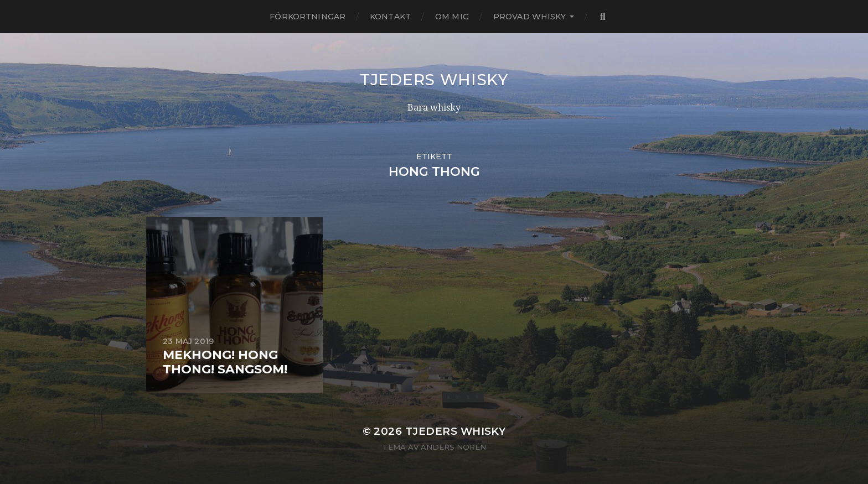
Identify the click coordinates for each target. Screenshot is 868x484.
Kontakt (390, 17)
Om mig (452, 17)
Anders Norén (453, 447)
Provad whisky (529, 17)
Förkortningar (308, 17)
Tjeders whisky (434, 80)
